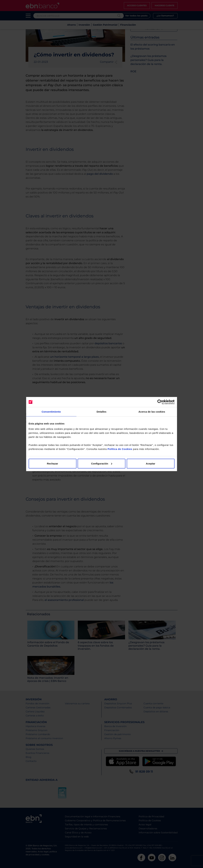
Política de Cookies (120, 449)
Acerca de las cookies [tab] (152, 412)
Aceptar (151, 463)
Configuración (102, 463)
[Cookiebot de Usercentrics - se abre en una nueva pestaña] (160, 402)
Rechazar (53, 463)
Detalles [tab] (101, 412)
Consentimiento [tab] (51, 412)
